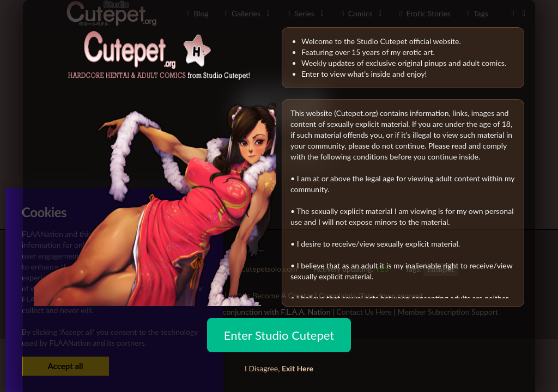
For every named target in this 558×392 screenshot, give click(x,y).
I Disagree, (279, 368)
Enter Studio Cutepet (279, 335)
